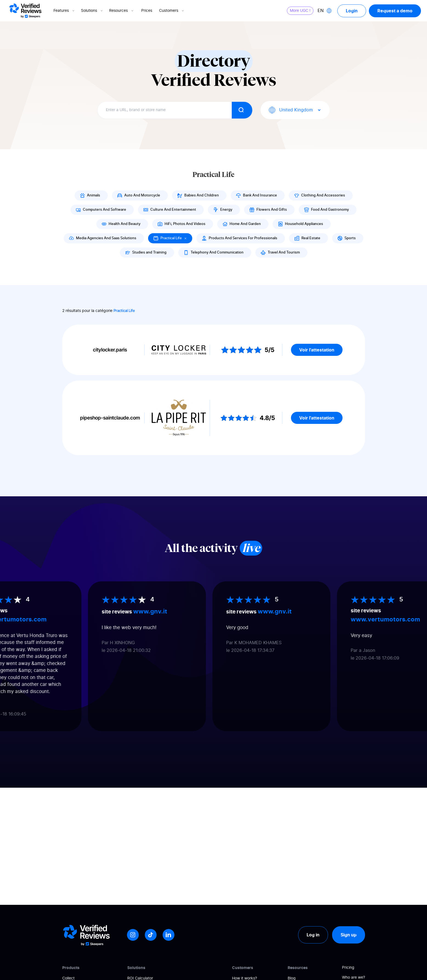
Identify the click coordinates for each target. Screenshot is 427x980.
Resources (122, 11)
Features (64, 11)
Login (352, 11)
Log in (313, 935)
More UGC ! (300, 11)
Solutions (92, 11)
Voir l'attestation (317, 350)
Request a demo (395, 11)
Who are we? (354, 978)
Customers (172, 11)
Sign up (349, 935)
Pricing (348, 968)
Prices (147, 11)
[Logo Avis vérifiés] (25, 11)
